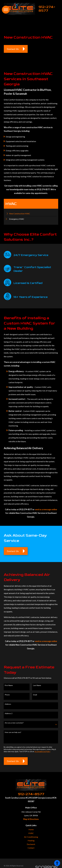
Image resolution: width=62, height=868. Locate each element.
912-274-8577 (47, 9)
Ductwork (31, 844)
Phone (7, 695)
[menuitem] (31, 214)
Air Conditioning (31, 837)
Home (31, 829)
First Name (9, 685)
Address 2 (9, 713)
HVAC (31, 833)
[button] (57, 863)
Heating (31, 840)
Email (35, 695)
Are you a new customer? (14, 723)
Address (8, 704)
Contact (31, 848)
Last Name (37, 685)
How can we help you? (13, 732)
